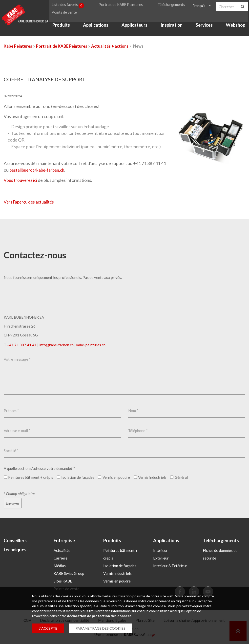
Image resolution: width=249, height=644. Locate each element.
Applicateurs (133, 29)
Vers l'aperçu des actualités (30, 202)
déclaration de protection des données (99, 616)
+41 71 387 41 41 (22, 345)
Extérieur (161, 558)
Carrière (61, 558)
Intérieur (160, 551)
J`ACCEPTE (48, 628)
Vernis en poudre (117, 581)
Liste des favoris (67, 6)
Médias (60, 566)
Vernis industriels (117, 574)
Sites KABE (63, 581)
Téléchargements (171, 6)
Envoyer (13, 503)
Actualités (62, 551)
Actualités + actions (110, 46)
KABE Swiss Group (69, 574)
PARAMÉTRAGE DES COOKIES (101, 628)
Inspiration (171, 29)
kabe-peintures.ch (91, 345)
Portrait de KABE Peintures (120, 6)
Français (198, 6)
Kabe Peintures (18, 46)
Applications (94, 29)
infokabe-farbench (56, 345)
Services (204, 29)
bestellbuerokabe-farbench (38, 170)
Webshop (236, 29)
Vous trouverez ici (21, 180)
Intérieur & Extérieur (170, 566)
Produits (59, 29)
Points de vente (62, 15)
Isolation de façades (120, 566)
